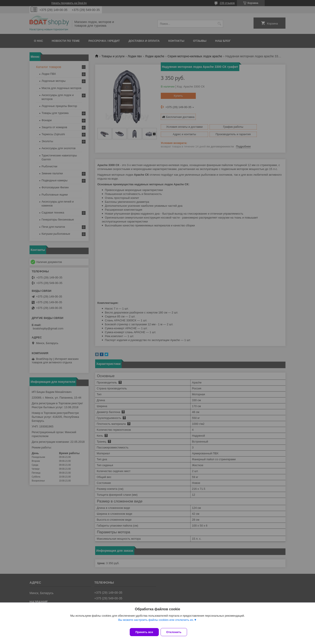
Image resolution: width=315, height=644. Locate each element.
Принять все (144, 632)
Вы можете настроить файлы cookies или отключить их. (156, 622)
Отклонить (176, 632)
